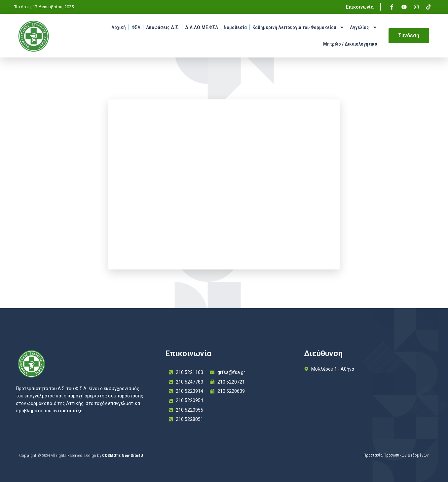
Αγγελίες (364, 27)
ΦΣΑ (136, 27)
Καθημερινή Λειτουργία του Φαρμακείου (298, 27)
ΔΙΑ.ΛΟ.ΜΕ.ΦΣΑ (202, 27)
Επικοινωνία (360, 7)
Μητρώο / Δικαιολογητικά (350, 44)
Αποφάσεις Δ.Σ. (163, 27)
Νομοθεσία (235, 27)
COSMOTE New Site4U (123, 455)
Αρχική (119, 27)
